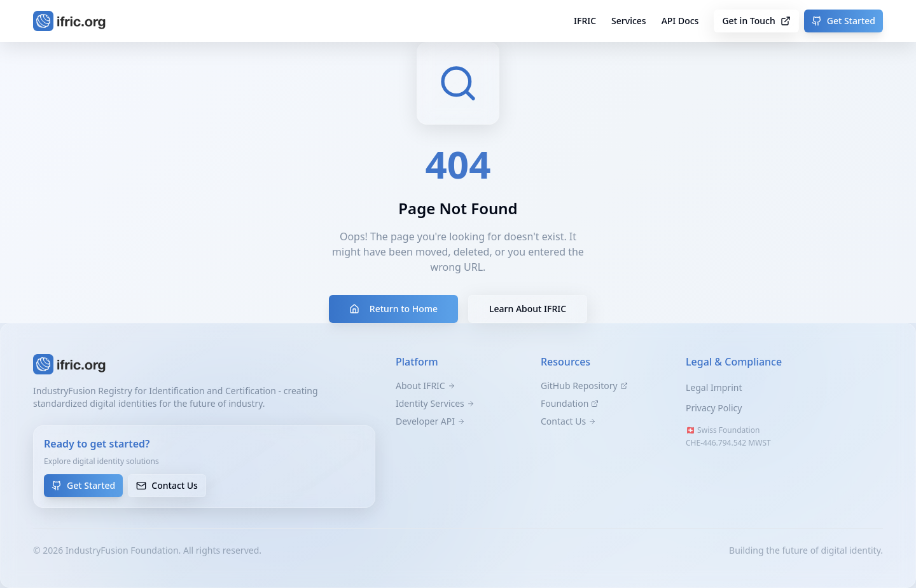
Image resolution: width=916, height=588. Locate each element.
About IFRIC (426, 386)
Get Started (843, 21)
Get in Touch (756, 21)
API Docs (680, 21)
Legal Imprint (714, 387)
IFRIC (585, 21)
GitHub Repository (584, 386)
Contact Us (167, 485)
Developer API (430, 421)
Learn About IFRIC (528, 309)
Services (629, 21)
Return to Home (393, 309)
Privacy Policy (714, 408)
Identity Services (435, 403)
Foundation (570, 403)
